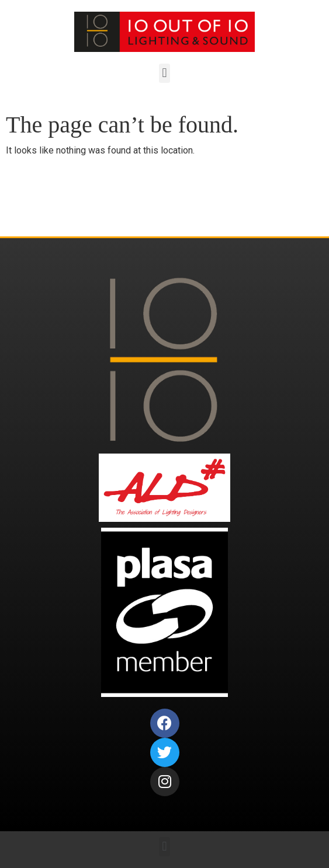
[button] (164, 73)
